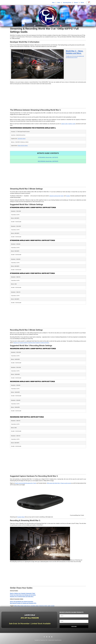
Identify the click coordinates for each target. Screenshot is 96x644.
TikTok (82, 3)
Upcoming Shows (67, 3)
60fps (19, 606)
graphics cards (72, 124)
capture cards (64, 124)
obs (28, 606)
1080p (15, 606)
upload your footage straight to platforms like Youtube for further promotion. (31, 343)
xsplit (49, 606)
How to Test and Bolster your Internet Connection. (22, 602)
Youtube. (68, 196)
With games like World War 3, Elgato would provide (59, 483)
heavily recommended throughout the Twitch (26, 483)
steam (37, 606)
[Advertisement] (48, 96)
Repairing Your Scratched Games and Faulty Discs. (22, 597)
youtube (52, 606)
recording (33, 606)
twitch (46, 606)
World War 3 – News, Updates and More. (75, 52)
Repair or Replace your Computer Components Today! (23, 593)
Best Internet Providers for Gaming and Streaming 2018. (23, 603)
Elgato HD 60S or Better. (23, 146)
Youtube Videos (21, 517)
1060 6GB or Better (22, 139)
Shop (53, 3)
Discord (76, 3)
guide (25, 606)
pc (30, 606)
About (59, 3)
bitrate (22, 606)
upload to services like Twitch (57, 196)
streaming (41, 606)
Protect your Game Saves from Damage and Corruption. (23, 595)
